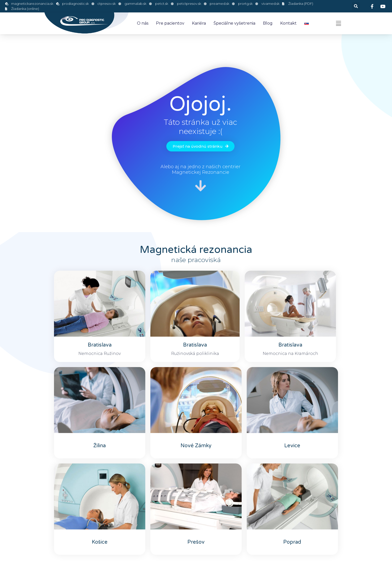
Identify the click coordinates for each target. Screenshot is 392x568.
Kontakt (288, 23)
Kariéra (199, 23)
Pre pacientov (170, 23)
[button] (356, 6)
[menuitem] (307, 23)
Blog (268, 23)
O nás (143, 23)
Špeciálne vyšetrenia (234, 23)
